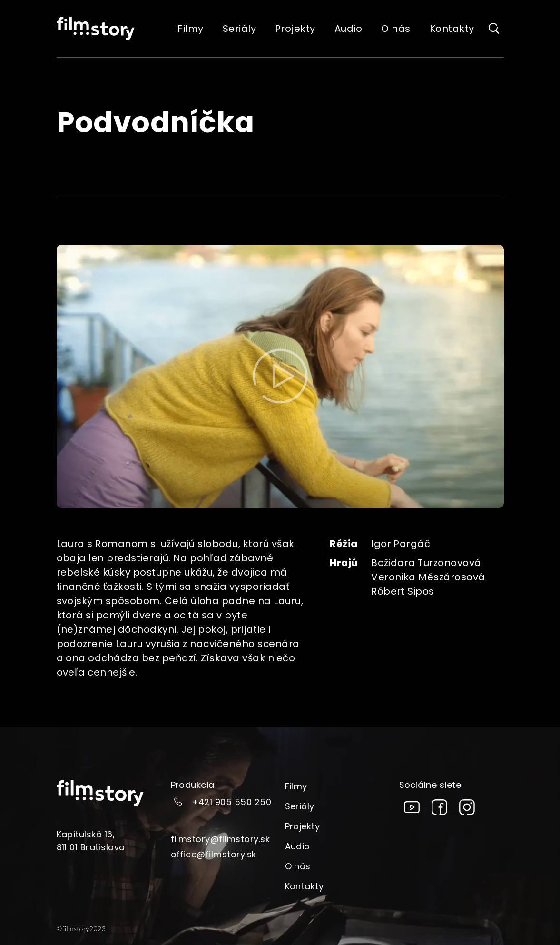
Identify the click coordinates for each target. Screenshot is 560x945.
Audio (298, 846)
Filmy (296, 786)
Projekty (303, 826)
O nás (298, 866)
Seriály (300, 806)
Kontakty (305, 886)
